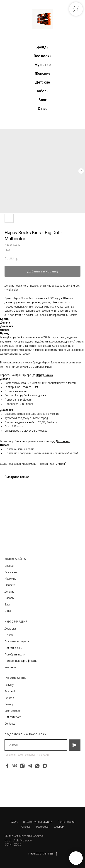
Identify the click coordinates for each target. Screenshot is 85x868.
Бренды (9, 566)
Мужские (42, 65)
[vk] (15, 766)
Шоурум (59, 827)
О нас (43, 109)
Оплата (9, 635)
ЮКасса (26, 827)
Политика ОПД (14, 648)
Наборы (42, 91)
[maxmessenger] (45, 766)
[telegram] (30, 766)
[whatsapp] (37, 766)
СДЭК (14, 822)
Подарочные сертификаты (21, 661)
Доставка (10, 629)
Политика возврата (17, 641)
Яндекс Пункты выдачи (38, 822)
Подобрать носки (15, 655)
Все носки (43, 56)
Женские (42, 74)
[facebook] (7, 766)
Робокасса (42, 827)
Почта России (66, 822)
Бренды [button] (42, 47)
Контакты (10, 667)
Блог (43, 100)
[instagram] (22, 766)
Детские (42, 82)
